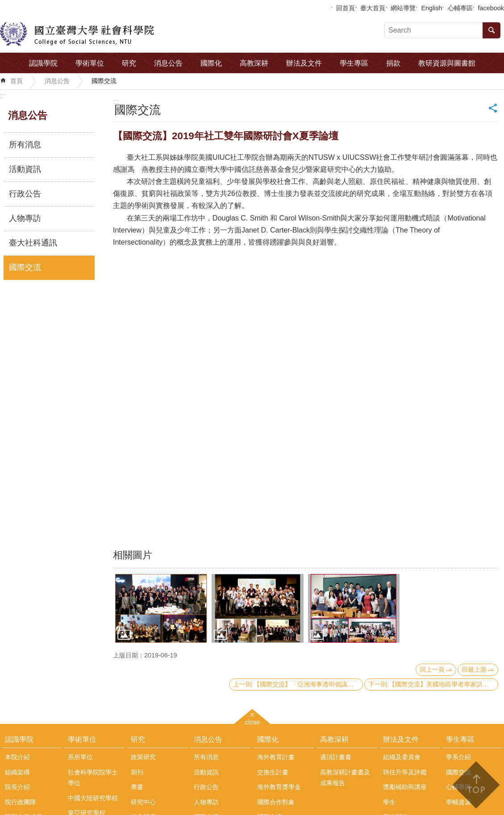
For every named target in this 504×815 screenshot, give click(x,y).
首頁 (17, 81)
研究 (129, 63)
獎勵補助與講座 (405, 787)
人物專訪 (25, 218)
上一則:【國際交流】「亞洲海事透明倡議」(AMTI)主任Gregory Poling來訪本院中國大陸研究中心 (298, 684)
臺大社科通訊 (33, 243)
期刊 (137, 772)
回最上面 (474, 669)
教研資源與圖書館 (447, 63)
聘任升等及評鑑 (405, 772)
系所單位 (80, 757)
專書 (137, 787)
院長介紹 (17, 787)
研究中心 (143, 802)
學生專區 (354, 63)
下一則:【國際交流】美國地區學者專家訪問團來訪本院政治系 (433, 684)
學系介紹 (458, 757)
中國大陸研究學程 (93, 798)
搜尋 (492, 30)
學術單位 (90, 63)
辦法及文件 (304, 63)
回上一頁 (432, 669)
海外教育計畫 (276, 757)
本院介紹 (17, 757)
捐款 (393, 63)
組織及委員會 (402, 757)
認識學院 (43, 63)
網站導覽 (403, 8)
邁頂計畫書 (336, 757)
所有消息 (25, 145)
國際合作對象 (276, 802)
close (253, 721)
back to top (476, 785)
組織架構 (17, 772)
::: (3, 96)
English (431, 8)
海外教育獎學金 (279, 787)
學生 (389, 802)
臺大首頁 (373, 8)
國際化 (211, 63)
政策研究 (143, 757)
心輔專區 (460, 8)
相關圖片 (133, 555)
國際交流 (104, 81)
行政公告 (25, 194)
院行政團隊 (21, 802)
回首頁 (346, 8)
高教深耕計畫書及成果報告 (345, 778)
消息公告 (168, 63)
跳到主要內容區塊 (5, 5)
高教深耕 (254, 63)
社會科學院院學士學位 (93, 778)
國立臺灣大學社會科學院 (77, 34)
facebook (491, 8)
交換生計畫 (273, 772)
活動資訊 (25, 169)
